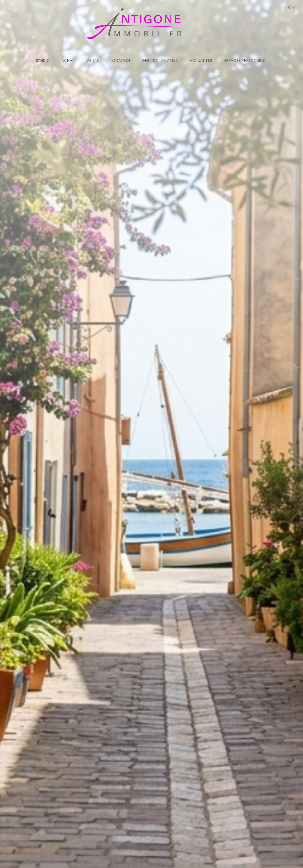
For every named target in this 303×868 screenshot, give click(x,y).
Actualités (201, 60)
